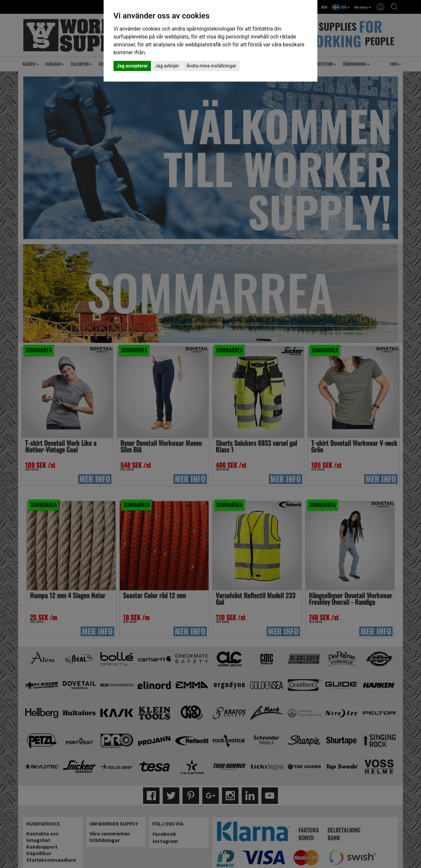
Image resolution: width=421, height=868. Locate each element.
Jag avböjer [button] (167, 66)
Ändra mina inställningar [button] (211, 66)
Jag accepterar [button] (132, 66)
